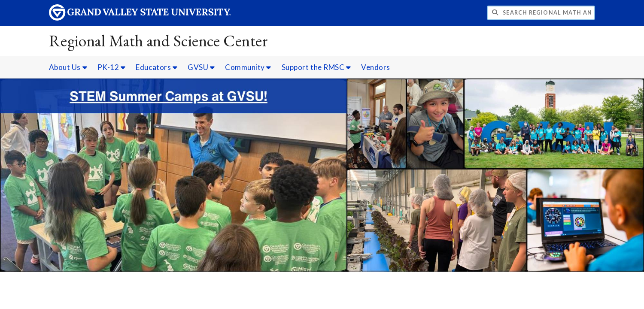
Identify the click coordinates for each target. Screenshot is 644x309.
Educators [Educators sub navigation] (156, 67)
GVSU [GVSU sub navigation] (201, 67)
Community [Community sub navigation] (248, 67)
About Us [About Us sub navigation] (68, 67)
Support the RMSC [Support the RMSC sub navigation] (316, 67)
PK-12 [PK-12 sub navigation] (112, 67)
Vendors (376, 67)
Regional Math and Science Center (159, 41)
